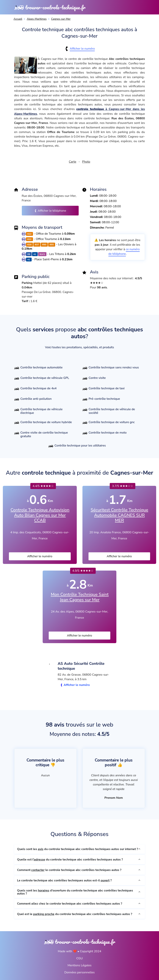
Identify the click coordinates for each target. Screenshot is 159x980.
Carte (72, 161)
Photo (86, 161)
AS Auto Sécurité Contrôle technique (82, 666)
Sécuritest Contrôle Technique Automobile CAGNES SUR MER (119, 515)
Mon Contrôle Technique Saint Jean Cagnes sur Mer (80, 597)
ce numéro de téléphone (124, 251)
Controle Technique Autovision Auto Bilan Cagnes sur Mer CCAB (40, 515)
